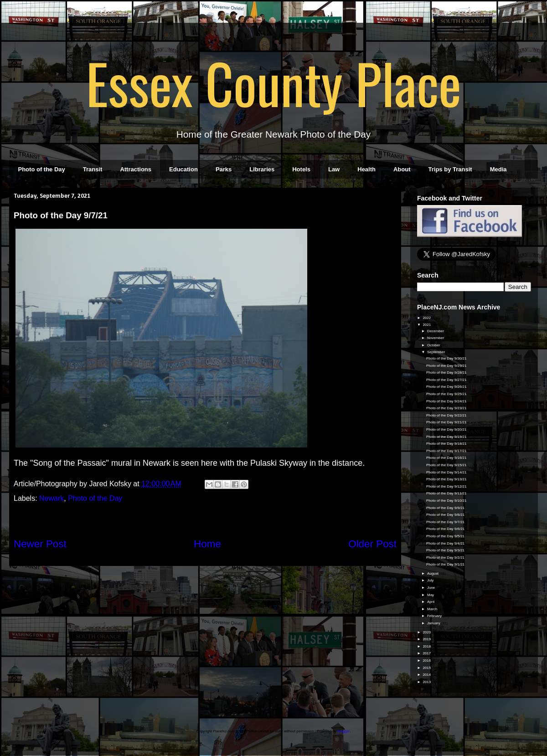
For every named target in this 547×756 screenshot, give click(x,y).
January (434, 623)
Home (207, 544)
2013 (427, 682)
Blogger (343, 731)
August (433, 573)
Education (183, 169)
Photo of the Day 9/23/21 (446, 408)
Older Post (372, 544)
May (431, 595)
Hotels (301, 169)
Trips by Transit (450, 169)
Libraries (262, 169)
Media (498, 169)
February (435, 616)
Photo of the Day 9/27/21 (446, 380)
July (431, 580)
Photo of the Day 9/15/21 (446, 465)
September (436, 352)
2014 (427, 675)
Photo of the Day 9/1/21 (445, 564)
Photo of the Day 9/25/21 (446, 394)
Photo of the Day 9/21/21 (446, 422)
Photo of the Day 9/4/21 (445, 543)
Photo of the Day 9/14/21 (446, 472)
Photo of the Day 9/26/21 (446, 387)
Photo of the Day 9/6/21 (445, 529)
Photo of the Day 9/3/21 (445, 550)
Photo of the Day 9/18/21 (446, 444)
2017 (427, 653)
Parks (224, 169)
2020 (427, 632)
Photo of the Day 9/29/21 (446, 366)
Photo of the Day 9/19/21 (446, 437)
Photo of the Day (42, 169)
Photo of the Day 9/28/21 (446, 373)
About (402, 169)
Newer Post (40, 544)
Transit (93, 169)
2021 (427, 325)
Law (334, 169)
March (433, 609)
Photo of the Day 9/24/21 (446, 401)
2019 (427, 639)
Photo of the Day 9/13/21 (446, 479)
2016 (427, 661)
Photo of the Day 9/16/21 (446, 458)
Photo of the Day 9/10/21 (446, 501)
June (432, 588)
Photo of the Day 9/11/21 (446, 493)
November (436, 338)
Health (366, 169)
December (436, 331)
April (431, 602)
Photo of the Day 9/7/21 (445, 522)
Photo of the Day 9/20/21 (446, 429)
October (434, 345)
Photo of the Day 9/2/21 (445, 558)
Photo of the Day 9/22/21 (446, 415)
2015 (427, 668)
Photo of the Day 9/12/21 (446, 486)
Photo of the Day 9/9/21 (445, 508)
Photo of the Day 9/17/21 (446, 451)
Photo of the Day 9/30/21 (446, 358)
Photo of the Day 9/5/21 (445, 536)
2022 (427, 318)
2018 (427, 646)
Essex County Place (273, 82)
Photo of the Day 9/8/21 (445, 515)
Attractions (136, 169)
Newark (52, 498)
